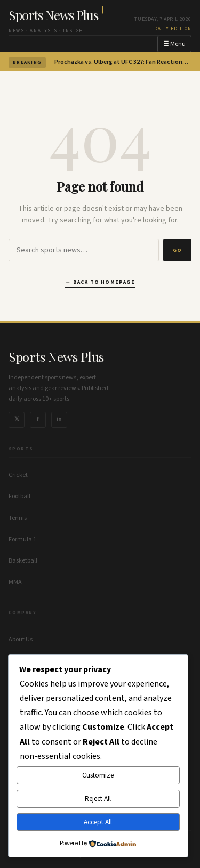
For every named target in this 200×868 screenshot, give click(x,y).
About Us (21, 639)
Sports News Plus (58, 15)
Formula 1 (22, 539)
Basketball (23, 561)
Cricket (18, 475)
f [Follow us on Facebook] (38, 419)
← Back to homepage (100, 282)
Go (177, 250)
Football (19, 496)
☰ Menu (174, 44)
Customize (98, 775)
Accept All (98, 822)
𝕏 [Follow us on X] (17, 419)
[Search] (84, 250)
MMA (15, 582)
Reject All (98, 799)
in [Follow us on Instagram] (59, 419)
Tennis (18, 518)
